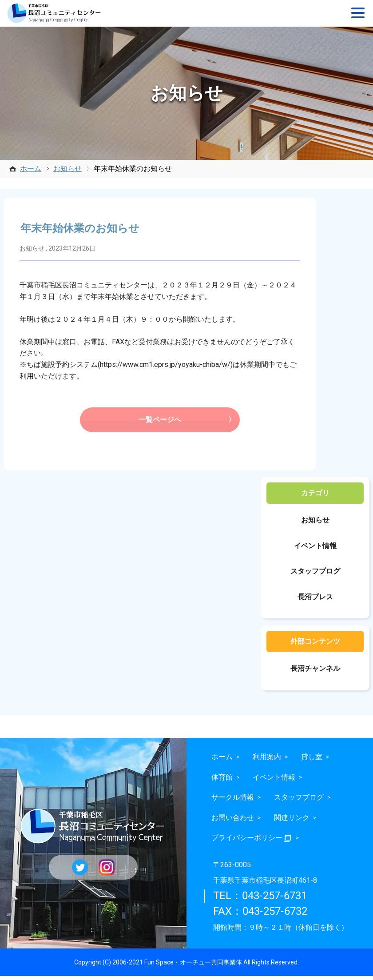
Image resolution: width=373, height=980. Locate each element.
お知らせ (67, 169)
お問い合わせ (233, 821)
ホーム (31, 169)
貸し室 (312, 760)
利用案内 (267, 760)
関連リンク (292, 821)
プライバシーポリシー (252, 842)
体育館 (222, 781)
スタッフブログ (315, 575)
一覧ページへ (160, 423)
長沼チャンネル (315, 672)
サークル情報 (233, 801)
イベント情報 (315, 549)
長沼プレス (315, 600)
